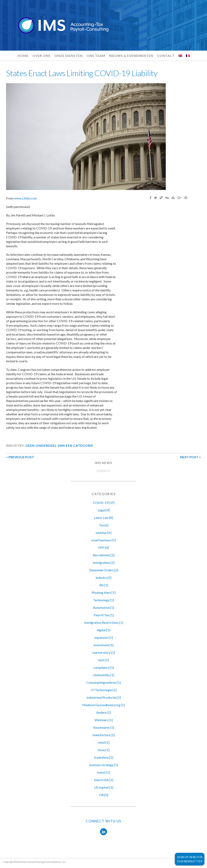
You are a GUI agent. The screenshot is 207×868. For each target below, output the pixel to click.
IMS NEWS (103, 463)
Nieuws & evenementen (131, 56)
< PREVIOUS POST (20, 457)
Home (23, 56)
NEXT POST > (191, 457)
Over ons (41, 56)
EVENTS (104, 471)
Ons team (96, 56)
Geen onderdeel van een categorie (59, 445)
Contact (166, 56)
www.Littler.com (26, 198)
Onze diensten (69, 56)
